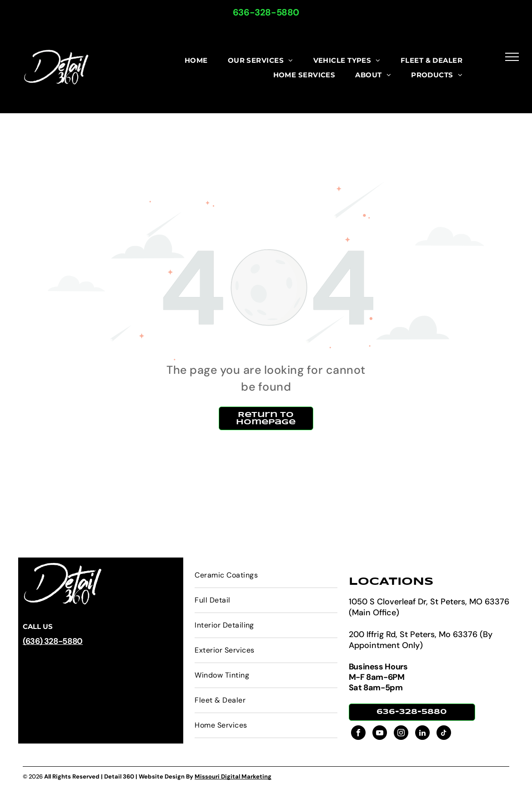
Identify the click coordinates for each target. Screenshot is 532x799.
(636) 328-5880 (53, 641)
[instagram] (401, 734)
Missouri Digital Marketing (233, 776)
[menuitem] (196, 61)
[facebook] (358, 734)
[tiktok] (444, 734)
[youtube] (380, 734)
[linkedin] (422, 734)
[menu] (512, 57)
